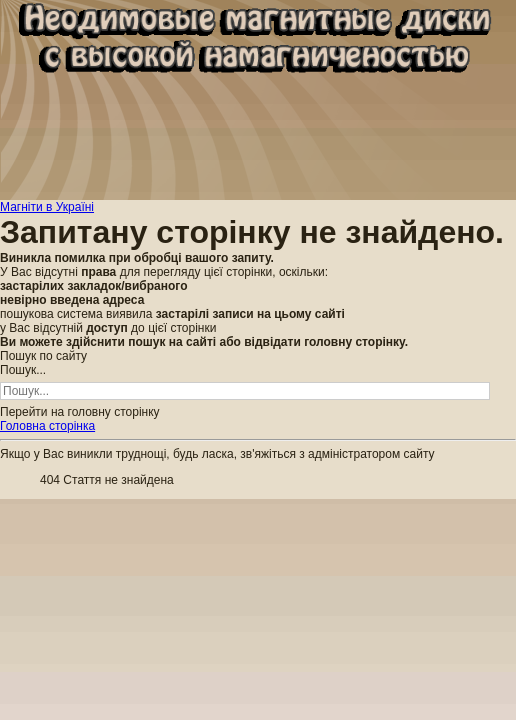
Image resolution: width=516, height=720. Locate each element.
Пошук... (23, 370)
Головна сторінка (47, 426)
